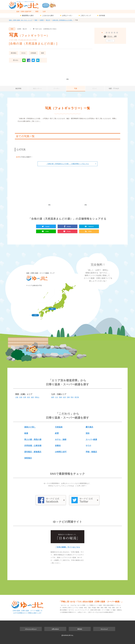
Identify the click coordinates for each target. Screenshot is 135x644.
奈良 (28, 397)
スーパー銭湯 (91, 439)
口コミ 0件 (112, 36)
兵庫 (25, 397)
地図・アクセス (114, 88)
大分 (57, 397)
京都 (21, 397)
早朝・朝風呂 (91, 452)
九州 (44, 11)
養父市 (48, 20)
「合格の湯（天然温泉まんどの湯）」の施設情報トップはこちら (67, 164)
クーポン (57, 88)
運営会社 (80, 629)
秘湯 (43, 53)
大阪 (17, 397)
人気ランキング (85, 15)
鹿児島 (77, 397)
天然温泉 (33, 53)
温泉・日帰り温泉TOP (24, 11)
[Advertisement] (67, 72)
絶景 (57, 433)
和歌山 (37, 397)
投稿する (110, 41)
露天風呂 (14, 53)
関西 (37, 11)
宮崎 (68, 397)
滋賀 (32, 397)
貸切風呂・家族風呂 (33, 452)
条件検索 (101, 15)
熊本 (72, 397)
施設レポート (37, 88)
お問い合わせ (55, 629)
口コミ (95, 88)
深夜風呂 (28, 458)
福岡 (53, 397)
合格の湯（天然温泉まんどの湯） (63, 20)
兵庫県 (42, 20)
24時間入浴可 (61, 452)
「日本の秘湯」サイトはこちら (67, 547)
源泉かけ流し (30, 427)
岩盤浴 (58, 446)
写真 (76, 88)
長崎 (60, 397)
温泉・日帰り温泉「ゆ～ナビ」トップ (21, 20)
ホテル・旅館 (61, 439)
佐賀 (64, 397)
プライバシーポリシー (31, 629)
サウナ (23, 53)
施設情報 (18, 88)
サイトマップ (104, 629)
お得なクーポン (66, 15)
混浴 (88, 433)
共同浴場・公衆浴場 (33, 446)
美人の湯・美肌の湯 (33, 439)
